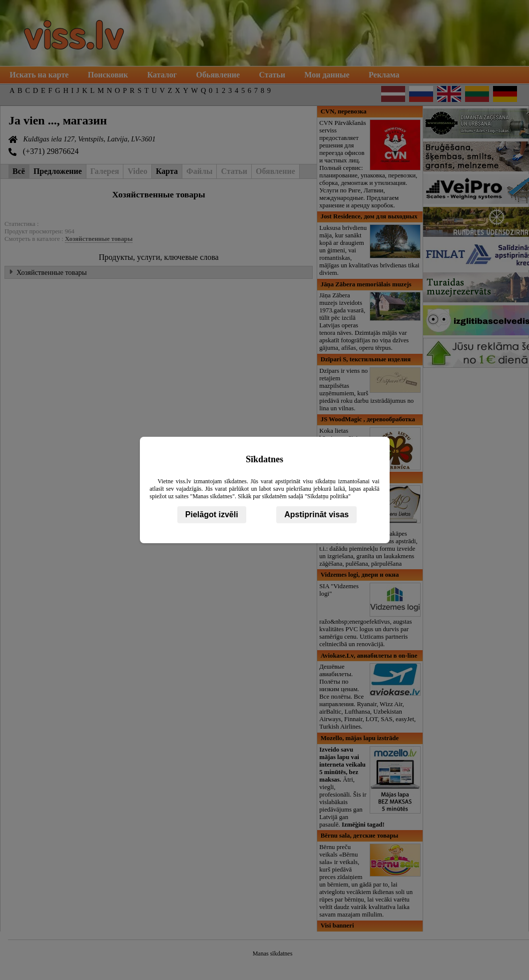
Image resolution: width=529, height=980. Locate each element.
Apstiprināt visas (316, 514)
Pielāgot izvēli (212, 514)
